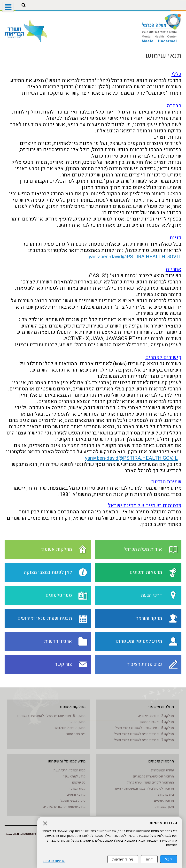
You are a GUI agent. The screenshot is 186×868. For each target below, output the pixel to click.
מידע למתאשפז (74, 776)
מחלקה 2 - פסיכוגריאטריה (156, 716)
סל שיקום (79, 782)
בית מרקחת (166, 795)
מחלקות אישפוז (161, 707)
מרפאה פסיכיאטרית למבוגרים (153, 776)
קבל (169, 859)
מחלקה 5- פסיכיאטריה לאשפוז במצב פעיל (144, 728)
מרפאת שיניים (164, 801)
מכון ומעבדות (165, 807)
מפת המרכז (77, 788)
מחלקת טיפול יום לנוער (70, 728)
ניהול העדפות (123, 859)
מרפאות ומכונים (161, 761)
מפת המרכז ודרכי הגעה (70, 770)
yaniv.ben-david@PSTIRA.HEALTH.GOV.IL (135, 257)
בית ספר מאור (76, 734)
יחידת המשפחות (163, 770)
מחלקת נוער (77, 722)
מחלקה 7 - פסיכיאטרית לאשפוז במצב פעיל (144, 740)
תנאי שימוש (163, 56)
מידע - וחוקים (76, 795)
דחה (149, 859)
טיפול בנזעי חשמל (73, 801)
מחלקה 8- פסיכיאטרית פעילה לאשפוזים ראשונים (51, 716)
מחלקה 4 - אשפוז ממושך (156, 722)
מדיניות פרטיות (54, 861)
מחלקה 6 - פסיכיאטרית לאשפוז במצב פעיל (144, 734)
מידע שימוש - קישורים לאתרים (64, 807)
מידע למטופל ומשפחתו (67, 761)
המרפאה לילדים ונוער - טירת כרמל (150, 782)
